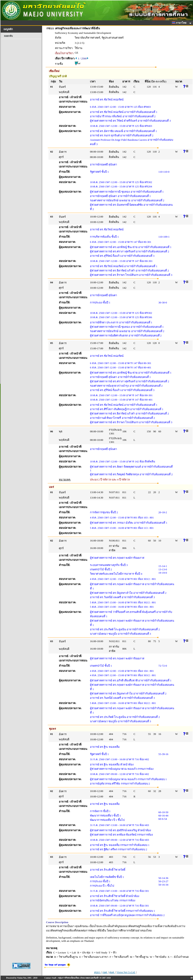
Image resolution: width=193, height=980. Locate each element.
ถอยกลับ (8, 36)
